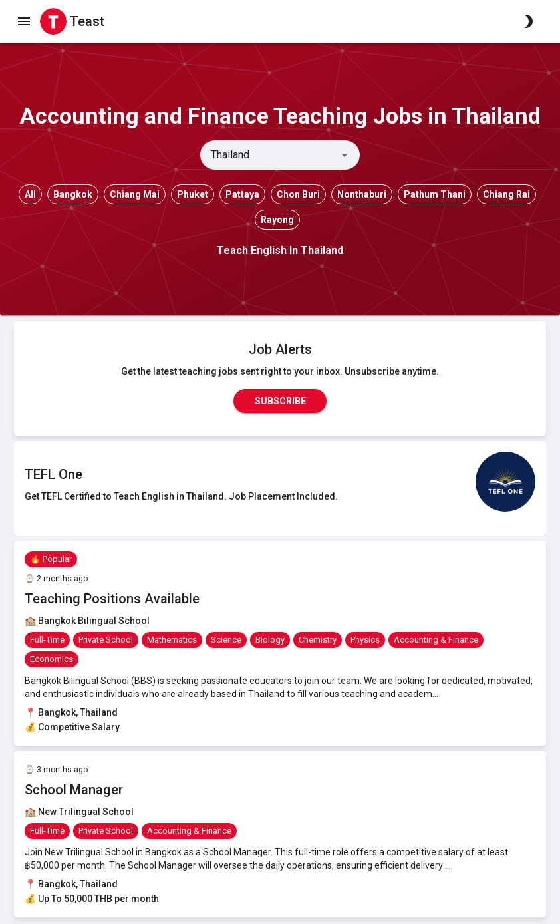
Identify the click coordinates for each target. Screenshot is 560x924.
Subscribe (280, 401)
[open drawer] (24, 21)
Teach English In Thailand (280, 250)
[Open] (345, 155)
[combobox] (269, 155)
